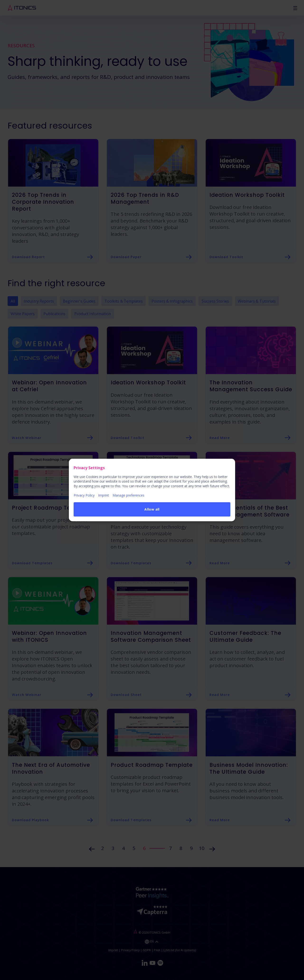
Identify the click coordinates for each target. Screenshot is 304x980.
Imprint (104, 495)
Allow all (152, 509)
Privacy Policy (84, 495)
